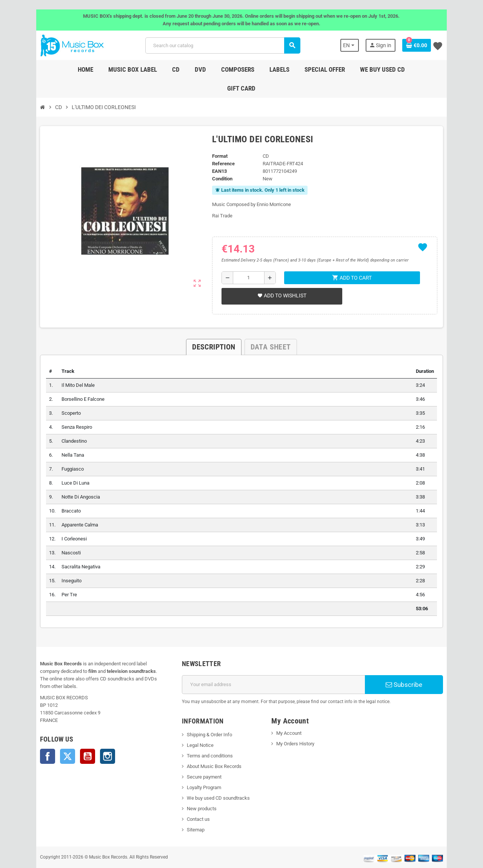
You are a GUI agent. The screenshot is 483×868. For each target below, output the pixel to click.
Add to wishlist (279, 277)
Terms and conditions (203, 737)
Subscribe (421, 666)
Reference (220, 145)
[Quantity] (247, 259)
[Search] (222, 45)
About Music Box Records (207, 747)
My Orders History (298, 725)
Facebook (26, 730)
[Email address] (276, 666)
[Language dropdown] (369, 45)
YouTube (66, 730)
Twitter (46, 730)
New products (195, 790)
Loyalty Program (197, 769)
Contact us (191, 800)
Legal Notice (193, 726)
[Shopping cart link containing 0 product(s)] (438, 45)
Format (216, 137)
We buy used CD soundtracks (211, 779)
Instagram (86, 730)
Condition (219, 160)
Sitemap (188, 811)
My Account (291, 714)
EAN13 (216, 152)
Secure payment (197, 758)
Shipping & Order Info (202, 716)
